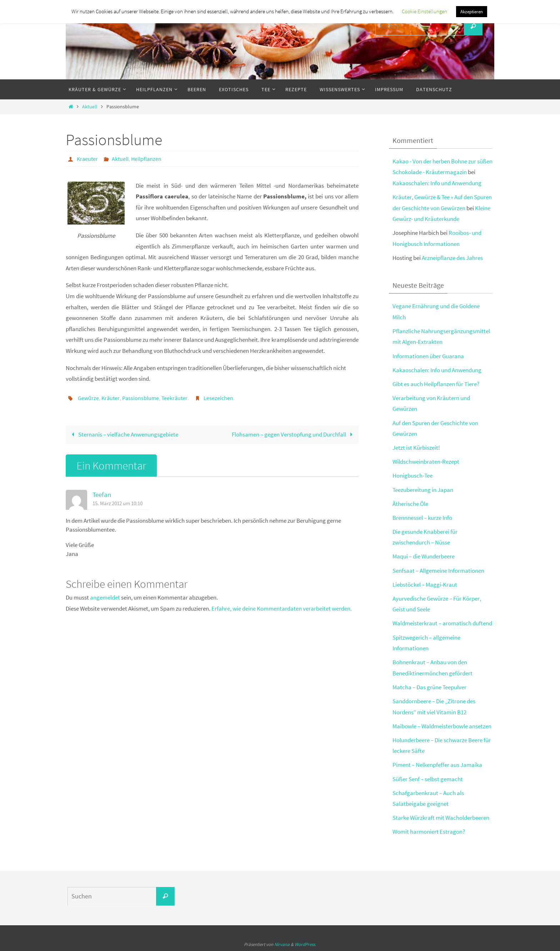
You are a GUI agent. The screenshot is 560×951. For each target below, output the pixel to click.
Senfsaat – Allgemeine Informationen (438, 571)
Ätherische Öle (410, 504)
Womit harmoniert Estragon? (429, 832)
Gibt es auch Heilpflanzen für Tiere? (436, 384)
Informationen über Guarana (428, 356)
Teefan (102, 495)
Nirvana (282, 944)
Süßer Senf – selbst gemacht (428, 779)
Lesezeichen (218, 398)
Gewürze (88, 398)
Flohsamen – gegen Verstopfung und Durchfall (294, 434)
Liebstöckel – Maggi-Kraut (425, 585)
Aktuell (90, 107)
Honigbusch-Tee (412, 475)
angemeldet (105, 597)
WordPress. (305, 944)
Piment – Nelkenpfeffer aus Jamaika (437, 765)
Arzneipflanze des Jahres (452, 258)
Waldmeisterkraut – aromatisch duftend (442, 623)
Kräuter (111, 398)
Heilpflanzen (146, 159)
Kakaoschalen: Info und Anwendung (437, 183)
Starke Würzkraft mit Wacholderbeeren (441, 818)
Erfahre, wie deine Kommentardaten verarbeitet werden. (282, 608)
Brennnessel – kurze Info (422, 518)
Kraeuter (87, 159)
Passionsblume (141, 398)
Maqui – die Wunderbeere (424, 556)
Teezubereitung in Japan (423, 490)
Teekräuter (174, 398)
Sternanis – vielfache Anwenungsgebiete (123, 434)
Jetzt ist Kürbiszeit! (416, 448)
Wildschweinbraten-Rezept (426, 462)
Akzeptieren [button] (472, 12)
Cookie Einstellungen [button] (424, 11)
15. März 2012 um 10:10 (117, 503)
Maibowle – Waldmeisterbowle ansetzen (442, 726)
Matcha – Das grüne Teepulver (429, 687)
